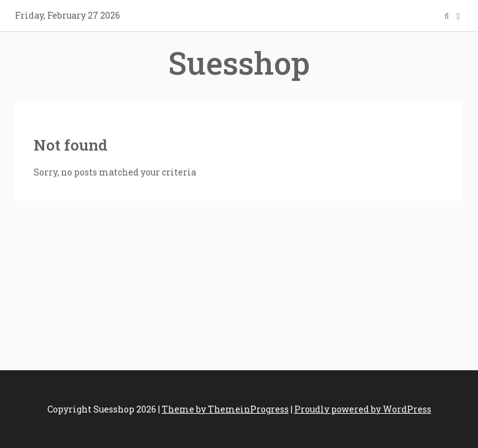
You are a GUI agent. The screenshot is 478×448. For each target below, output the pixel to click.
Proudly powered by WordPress (363, 409)
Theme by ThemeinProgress (225, 409)
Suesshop (239, 63)
